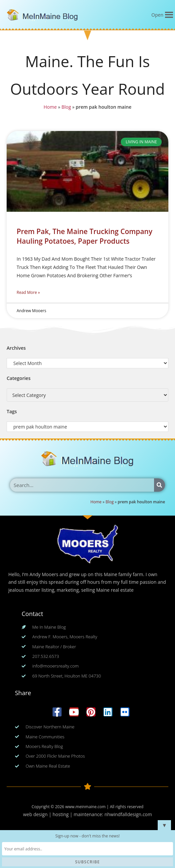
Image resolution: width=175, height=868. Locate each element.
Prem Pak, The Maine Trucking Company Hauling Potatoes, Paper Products (85, 236)
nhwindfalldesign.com (128, 814)
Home (50, 107)
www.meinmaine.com (85, 807)
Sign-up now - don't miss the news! (87, 836)
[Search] (160, 485)
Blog (66, 107)
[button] (157, 15)
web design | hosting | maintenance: (64, 814)
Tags (12, 411)
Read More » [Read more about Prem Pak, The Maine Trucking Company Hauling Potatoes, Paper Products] (28, 292)
